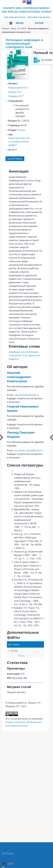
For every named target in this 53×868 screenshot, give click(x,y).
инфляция (14, 352)
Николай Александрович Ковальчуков (19, 377)
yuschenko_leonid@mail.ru (28, 450)
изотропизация (30, 352)
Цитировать (15, 159)
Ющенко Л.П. (16, 96)
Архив (39, 23)
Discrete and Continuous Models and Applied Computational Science (26, 10)
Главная (5, 28)
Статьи (21, 130)
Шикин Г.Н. (14, 92)
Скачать (21, 656)
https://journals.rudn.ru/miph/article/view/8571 (19, 142)
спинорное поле (18, 355)
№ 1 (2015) (22, 28)
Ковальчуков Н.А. (18, 88)
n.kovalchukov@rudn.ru (26, 395)
